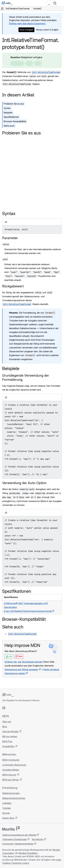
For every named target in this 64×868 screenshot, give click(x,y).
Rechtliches (38, 839)
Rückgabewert (13, 286)
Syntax (7, 108)
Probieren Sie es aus (14, 104)
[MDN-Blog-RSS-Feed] (24, 708)
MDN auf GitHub (11, 780)
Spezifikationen (11, 117)
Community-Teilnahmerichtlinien (18, 844)
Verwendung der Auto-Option (24, 483)
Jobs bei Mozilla (10, 731)
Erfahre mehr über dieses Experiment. (27, 24)
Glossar (6, 813)
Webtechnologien (11, 793)
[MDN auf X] (14, 708)
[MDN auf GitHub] (4, 708)
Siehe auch (9, 126)
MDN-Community (11, 760)
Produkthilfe (8, 746)
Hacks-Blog (8, 818)
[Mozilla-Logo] (11, 828)
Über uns (7, 722)
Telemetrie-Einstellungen (15, 839)
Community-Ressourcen (14, 765)
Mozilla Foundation (28, 853)
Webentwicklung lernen (14, 798)
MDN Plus (7, 741)
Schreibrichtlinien (11, 770)
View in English (26, 30)
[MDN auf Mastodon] (19, 708)
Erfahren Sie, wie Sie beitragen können (24, 662)
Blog (5, 727)
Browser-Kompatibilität (15, 121)
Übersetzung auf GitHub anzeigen (21, 669)
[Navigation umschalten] (61, 3)
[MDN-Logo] (8, 695)
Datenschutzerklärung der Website (19, 835)
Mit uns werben (10, 736)
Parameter (10, 238)
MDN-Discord (9, 775)
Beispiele (8, 113)
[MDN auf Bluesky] (9, 708)
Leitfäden (7, 803)
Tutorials (7, 808)
